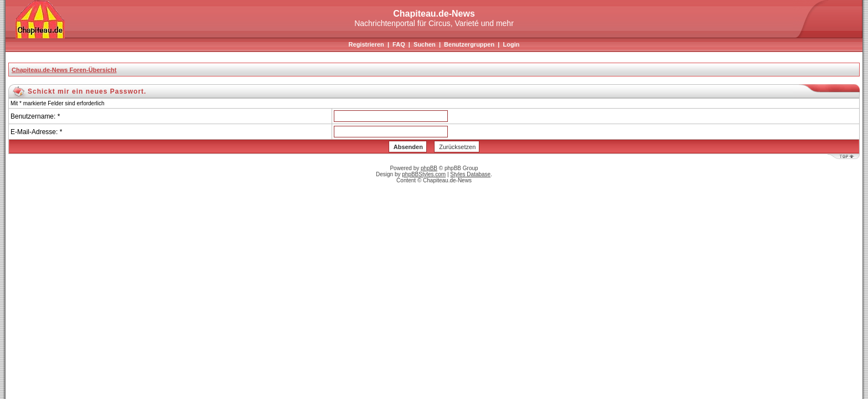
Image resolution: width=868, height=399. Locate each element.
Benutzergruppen (469, 44)
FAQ (399, 44)
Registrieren (366, 44)
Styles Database (470, 174)
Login (511, 44)
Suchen (425, 44)
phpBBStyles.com (424, 174)
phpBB (429, 168)
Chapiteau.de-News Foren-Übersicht (64, 70)
